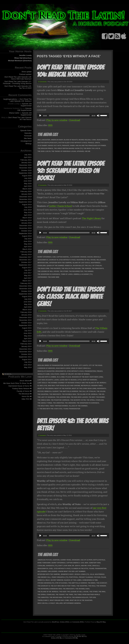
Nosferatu (102, 388)
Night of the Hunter (63, 388)
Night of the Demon (46, 388)
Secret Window (57, 580)
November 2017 (26, 260)
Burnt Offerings (44, 257)
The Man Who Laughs (79, 397)
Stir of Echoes (61, 583)
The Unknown (70, 403)
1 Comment (42, 435)
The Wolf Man (43, 406)
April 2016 (28, 307)
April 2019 (28, 215)
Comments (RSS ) (71, 638)
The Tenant (60, 594)
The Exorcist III (44, 586)
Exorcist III (54, 260)
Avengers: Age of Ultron (82, 560)
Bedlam (41, 365)
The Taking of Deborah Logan (64, 151)
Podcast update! (25, 74)
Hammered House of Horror (20, 386)
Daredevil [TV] (52, 566)
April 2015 (28, 338)
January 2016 (26, 315)
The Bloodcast (25, 394)
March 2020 (27, 189)
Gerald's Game (44, 374)
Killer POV (27, 399)
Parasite (66, 146)
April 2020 (28, 186)
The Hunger (86, 268)
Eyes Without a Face (79, 143)
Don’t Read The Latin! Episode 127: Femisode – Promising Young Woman (17, 82)
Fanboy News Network (22, 389)
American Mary (57, 140)
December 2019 (26, 197)
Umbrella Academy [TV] (83, 274)
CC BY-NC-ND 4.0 (80, 636)
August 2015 (27, 328)
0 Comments (42, 82)
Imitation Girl (43, 263)
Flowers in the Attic (80, 568)
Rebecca (68, 266)
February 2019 (26, 220)
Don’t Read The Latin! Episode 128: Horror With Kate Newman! (18, 78)
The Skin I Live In (44, 151)
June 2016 (28, 302)
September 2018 (25, 233)
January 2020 (26, 194)
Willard (59, 603)
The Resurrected (76, 271)
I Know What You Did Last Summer (72, 571)
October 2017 (26, 262)
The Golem (101, 391)
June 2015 (28, 333)
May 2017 (28, 275)
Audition (56, 560)
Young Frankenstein (72, 409)
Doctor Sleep (64, 143)
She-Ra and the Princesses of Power (91, 146)
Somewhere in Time (90, 580)
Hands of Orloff (67, 374)
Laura (56, 380)
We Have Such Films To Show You (17, 383)
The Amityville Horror (69, 391)
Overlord (42, 266)
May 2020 (28, 184)
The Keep (63, 592)
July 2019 (28, 207)
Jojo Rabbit (42, 146)
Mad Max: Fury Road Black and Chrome (64, 386)
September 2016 (25, 294)
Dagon (90, 257)
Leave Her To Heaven (68, 380)
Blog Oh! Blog (101, 622)
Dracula (97, 257)
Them (52, 406)
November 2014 (26, 352)
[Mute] (98, 116)
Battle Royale (99, 560)
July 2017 (28, 270)
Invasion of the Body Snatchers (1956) (87, 377)
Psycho (41, 391)
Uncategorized (26, 141)
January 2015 (26, 346)
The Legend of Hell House (48, 271)
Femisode (28, 136)
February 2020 (26, 191)
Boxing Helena (85, 140)
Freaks (100, 371)
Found (92, 568)
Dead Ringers (102, 140)
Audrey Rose (66, 560)
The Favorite (55, 268)
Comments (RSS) (78, 622)
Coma (94, 140)
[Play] (40, 116)
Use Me (88, 151)
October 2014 (26, 354)
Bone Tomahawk (44, 563)
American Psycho (45, 560)
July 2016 (28, 299)
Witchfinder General (72, 603)
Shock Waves (26, 381)
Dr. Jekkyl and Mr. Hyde (82, 566)
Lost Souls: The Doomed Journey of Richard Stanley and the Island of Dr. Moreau (72, 383)
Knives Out (52, 146)
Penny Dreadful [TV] (60, 577)
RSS (50, 125)
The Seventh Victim (78, 400)
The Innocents (98, 268)
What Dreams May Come (59, 600)
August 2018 (27, 236)
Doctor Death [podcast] (48, 143)
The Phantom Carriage (60, 400)
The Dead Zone (43, 268)
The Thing (69, 594)
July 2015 (28, 331)
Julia (92, 574)
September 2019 (25, 202)
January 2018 (26, 254)
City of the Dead (95, 365)
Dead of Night (77, 368)
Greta (97, 143)
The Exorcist (101, 583)
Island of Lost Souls (81, 263)
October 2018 (26, 231)
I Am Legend (52, 571)
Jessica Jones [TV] (82, 574)
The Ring (102, 592)
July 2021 (28, 155)
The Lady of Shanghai (46, 397)
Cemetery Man (95, 563)
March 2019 (27, 218)
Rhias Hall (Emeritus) (23, 58)
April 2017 (28, 278)
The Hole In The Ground (71, 268)
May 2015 (28, 336)
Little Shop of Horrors (87, 380)
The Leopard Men (63, 397)
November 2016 (26, 289)
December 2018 (26, 226)
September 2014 (25, 357)
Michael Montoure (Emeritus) (20, 61)
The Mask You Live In (92, 148)
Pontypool (74, 577)
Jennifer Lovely (25, 55)
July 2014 (28, 362)
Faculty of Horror (24, 391)
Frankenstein (90, 371)
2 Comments (42, 311)
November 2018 (26, 228)
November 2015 (26, 320)
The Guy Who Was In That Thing (63, 586)
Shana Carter (14, 113)
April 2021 (28, 157)
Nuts (59, 146)
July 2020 (28, 178)
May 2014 (28, 367)
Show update (27, 72)
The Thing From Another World (87, 594)
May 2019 (28, 212)
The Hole (92, 586)
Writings (28, 144)
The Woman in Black (80, 597)
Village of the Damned (78, 406)
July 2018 (28, 239)
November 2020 (26, 168)
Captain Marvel (63, 257)
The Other (64, 271)
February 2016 (26, 312)
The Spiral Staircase (95, 400)
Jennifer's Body (67, 574)
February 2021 (26, 160)
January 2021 (26, 163)
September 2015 (25, 325)
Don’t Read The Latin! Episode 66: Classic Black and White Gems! (71, 297)
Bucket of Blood (71, 365)
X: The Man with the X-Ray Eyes (50, 409)
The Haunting (43, 394)
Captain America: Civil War (77, 563)
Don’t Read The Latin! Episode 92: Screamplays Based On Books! (71, 171)
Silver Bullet (78, 266)
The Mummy (101, 397)
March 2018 (27, 249)
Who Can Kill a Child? (46, 603)
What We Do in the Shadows (81, 600)
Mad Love (43, 386)
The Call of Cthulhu (93, 266)
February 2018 (26, 252)
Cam (54, 257)
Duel (51, 568)
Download (75, 120)
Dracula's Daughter (46, 371)
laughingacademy (10, 99)
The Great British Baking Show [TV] (68, 148)
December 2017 (26, 257)
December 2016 (26, 286)
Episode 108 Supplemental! (26, 105)
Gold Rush (55, 374)
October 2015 (26, 323)
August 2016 (27, 296)
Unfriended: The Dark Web (48, 277)
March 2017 (27, 281)
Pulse (104, 577)
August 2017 (27, 268)
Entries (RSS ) (56, 638)
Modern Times (97, 386)
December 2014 (26, 349)
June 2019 (28, 210)
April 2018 (28, 247)
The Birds (92, 583)
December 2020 (26, 165)
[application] (73, 116)
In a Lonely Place (64, 377)
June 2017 (28, 273)
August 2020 (27, 176)
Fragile (91, 143)
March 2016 (27, 310)
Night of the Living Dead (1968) (84, 388)
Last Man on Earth (45, 380)
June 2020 (28, 181)
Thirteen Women (61, 406)
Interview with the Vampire (61, 263)
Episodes (28, 133)
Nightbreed (95, 263)
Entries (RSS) (65, 622)
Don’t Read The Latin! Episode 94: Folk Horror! (20, 118)
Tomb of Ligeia (67, 274)
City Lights (83, 365)
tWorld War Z (43, 600)
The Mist (92, 397)
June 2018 (28, 241)
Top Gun (92, 597)
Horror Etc (27, 396)
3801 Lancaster (44, 140)
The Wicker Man (56, 597)
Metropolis (86, 386)
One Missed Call (44, 577)
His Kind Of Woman (82, 374)
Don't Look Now (65, 566)
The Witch (67, 597)
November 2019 (26, 199)
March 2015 (27, 341)
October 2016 (26, 291)
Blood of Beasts (71, 140)
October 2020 (26, 170)
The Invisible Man (69, 394)
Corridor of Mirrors (46, 368)
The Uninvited (58, 403)
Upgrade (80, 151)
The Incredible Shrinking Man (50, 589)
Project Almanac (86, 577)
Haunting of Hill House (86, 260)
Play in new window (57, 120)
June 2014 (28, 365)
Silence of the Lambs (73, 580)
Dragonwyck (43, 260)
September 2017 (25, 265)
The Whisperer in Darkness (49, 274)
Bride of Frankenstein (54, 365)
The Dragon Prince (45, 148)
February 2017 (26, 283)
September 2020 (25, 173)
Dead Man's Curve (63, 368)
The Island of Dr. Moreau (87, 394)
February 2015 (26, 344)
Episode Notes (26, 130)
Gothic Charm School (60, 206)
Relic (48, 580)
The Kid (101, 394)
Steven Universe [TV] (46, 583)
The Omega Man (44, 400)
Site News (28, 138)
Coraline (41, 566)
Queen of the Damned (55, 266)
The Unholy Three (45, 403)
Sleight (55, 391)
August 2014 (27, 359)
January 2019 (26, 223)
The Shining (89, 271)
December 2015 (26, 317)
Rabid (72, 146)
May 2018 (28, 244)
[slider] (69, 116)
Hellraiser (101, 260)
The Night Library (91, 218)
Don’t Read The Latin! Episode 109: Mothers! (21, 100)
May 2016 (28, 304)
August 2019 (27, 205)
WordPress (56, 622)
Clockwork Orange (78, 257)
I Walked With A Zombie (47, 377)
